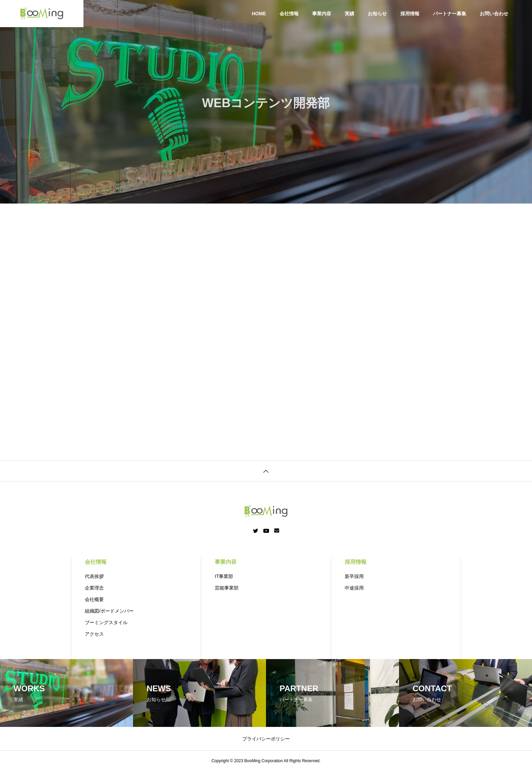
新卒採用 (354, 576)
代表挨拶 (94, 576)
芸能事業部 (227, 588)
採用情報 (410, 14)
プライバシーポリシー (266, 739)
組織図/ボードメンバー (109, 611)
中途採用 (354, 588)
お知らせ (377, 14)
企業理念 (94, 588)
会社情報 (289, 14)
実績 (349, 14)
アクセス (94, 634)
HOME (259, 14)
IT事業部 (224, 576)
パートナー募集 (450, 14)
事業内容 (322, 14)
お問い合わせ (494, 14)
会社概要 (94, 599)
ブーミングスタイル (106, 622)
